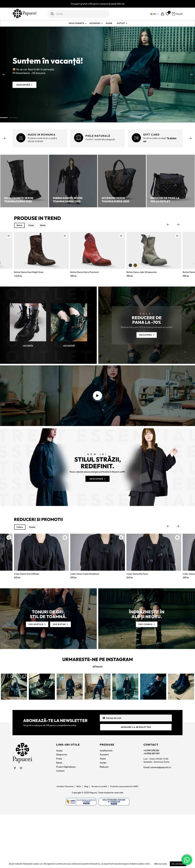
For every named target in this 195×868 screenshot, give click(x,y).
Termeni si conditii (99, 839)
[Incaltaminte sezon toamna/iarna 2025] (24, 181)
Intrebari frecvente (63, 839)
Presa (59, 811)
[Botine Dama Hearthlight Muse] (41, 256)
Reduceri (104, 819)
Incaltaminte (76, 23)
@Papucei (98, 718)
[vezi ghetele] (35, 675)
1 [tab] (4, 118)
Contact (60, 823)
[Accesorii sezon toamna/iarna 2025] (122, 181)
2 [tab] (13, 118)
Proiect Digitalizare (66, 819)
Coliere (20, 568)
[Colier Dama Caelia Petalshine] (98, 598)
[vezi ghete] (28, 335)
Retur (78, 839)
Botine (20, 226)
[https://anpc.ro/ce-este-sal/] (81, 854)
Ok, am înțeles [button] (178, 864)
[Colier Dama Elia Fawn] (154, 598)
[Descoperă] (26, 85)
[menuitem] (154, 14)
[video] (97, 420)
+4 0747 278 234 (152, 803)
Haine (109, 23)
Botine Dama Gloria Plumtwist (85, 281)
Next (191, 75)
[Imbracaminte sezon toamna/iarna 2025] (73, 181)
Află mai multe (160, 864)
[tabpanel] (97, 75)
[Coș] (177, 14)
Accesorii (95, 23)
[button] (9, 237)
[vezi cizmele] (147, 675)
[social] (15, 820)
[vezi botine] (63, 675)
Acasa (59, 803)
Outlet (121, 23)
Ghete (47, 226)
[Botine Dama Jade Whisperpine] (154, 256)
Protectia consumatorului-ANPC (126, 839)
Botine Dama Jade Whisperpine (142, 281)
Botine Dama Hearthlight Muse (30, 281)
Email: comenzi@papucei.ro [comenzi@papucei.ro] (157, 820)
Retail (59, 815)
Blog (86, 839)
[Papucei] (25, 14)
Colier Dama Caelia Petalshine (85, 624)
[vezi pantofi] (69, 335)
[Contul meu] (162, 14)
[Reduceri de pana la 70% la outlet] (171, 181)
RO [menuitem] (155, 14)
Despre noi (62, 807)
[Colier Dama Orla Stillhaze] (41, 598)
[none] (154, 14)
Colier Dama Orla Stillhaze (27, 624)
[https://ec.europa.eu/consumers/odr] (114, 854)
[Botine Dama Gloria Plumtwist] (98, 256)
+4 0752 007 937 (152, 806)
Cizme (34, 226)
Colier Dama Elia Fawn (138, 624)
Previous (4, 75)
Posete (35, 568)
